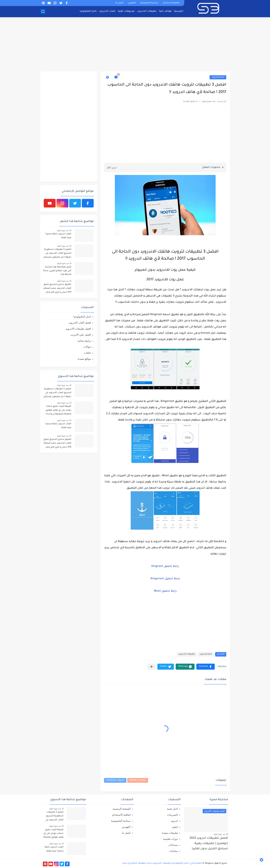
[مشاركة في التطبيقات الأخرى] (151, 667)
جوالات (87, 347)
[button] (206, 667)
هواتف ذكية (165, 11)
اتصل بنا (120, 3)
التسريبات (172, 815)
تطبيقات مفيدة (170, 833)
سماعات (173, 845)
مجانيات (173, 851)
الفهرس (132, 3)
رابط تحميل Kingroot (165, 566)
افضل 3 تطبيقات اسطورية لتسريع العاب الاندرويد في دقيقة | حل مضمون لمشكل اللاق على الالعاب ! (57, 254)
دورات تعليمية (170, 839)
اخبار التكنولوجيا (88, 11)
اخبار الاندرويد (218, 77)
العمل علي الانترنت (81, 335)
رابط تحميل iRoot (165, 591)
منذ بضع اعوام (63, 230)
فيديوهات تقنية (126, 11)
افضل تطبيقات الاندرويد (78, 329)
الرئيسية (179, 11)
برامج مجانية (84, 341)
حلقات (87, 353)
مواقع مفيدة (84, 359)
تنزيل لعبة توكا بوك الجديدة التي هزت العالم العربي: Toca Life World (57, 271)
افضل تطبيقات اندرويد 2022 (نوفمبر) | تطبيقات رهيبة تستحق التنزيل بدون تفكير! (209, 844)
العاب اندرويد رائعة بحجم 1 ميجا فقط (58, 236)
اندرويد (174, 821)
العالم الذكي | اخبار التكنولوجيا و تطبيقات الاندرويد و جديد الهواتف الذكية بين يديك (162, 863)
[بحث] (43, 11)
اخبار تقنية (172, 809)
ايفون (175, 827)
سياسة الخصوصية (149, 3)
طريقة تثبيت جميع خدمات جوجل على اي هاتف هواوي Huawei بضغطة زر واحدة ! (58, 410)
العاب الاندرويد (107, 11)
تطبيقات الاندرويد (147, 11)
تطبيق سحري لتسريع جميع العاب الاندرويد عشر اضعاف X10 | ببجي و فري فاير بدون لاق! (57, 289)
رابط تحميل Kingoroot (165, 579)
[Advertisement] (135, 45)
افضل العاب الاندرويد (80, 323)
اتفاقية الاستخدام (171, 3)
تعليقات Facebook (115, 780)
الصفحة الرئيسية (122, 809)
